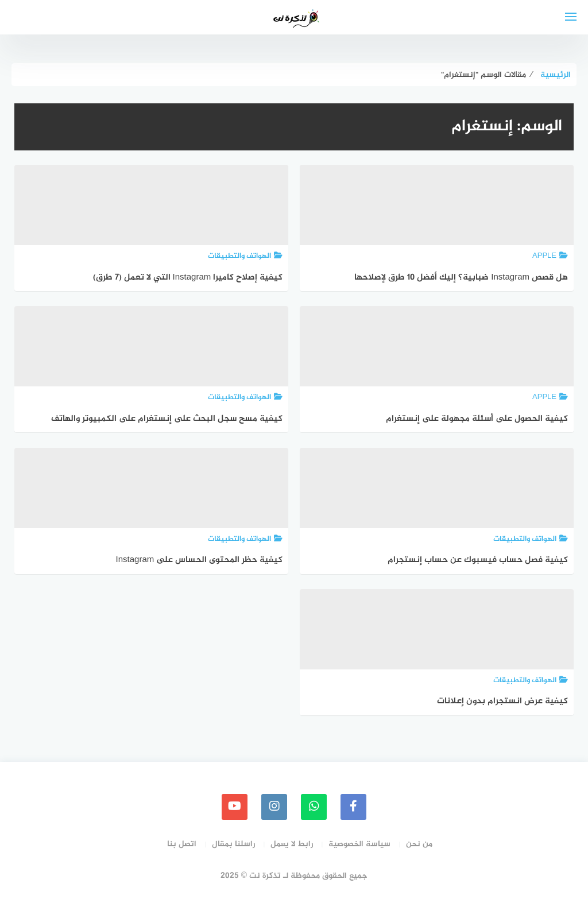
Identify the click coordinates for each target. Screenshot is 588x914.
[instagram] (274, 807)
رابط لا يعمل (292, 844)
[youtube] (235, 807)
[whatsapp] (314, 807)
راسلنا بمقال (233, 844)
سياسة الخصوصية (359, 844)
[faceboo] (353, 807)
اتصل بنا (182, 844)
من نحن (419, 844)
